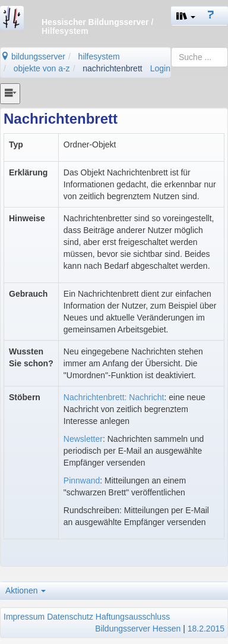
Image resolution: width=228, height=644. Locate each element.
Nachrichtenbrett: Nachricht (114, 397)
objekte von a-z (42, 68)
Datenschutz (70, 617)
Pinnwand (82, 480)
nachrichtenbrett (112, 68)
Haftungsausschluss (133, 617)
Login (160, 68)
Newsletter (83, 439)
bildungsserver (33, 56)
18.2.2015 (206, 629)
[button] (186, 16)
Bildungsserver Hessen (138, 629)
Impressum (24, 617)
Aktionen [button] (26, 590)
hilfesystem (99, 56)
